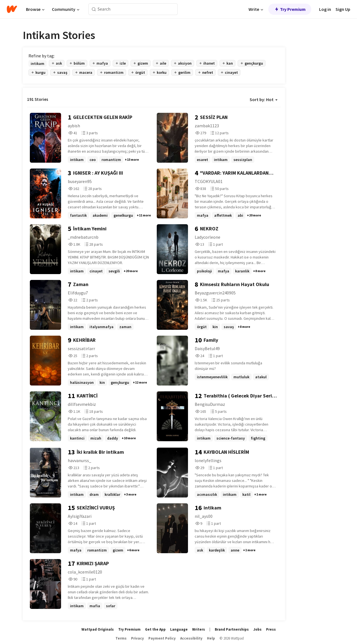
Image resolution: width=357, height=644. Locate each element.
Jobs (257, 629)
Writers (199, 629)
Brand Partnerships (232, 629)
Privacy (138, 638)
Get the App (155, 629)
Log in (325, 9)
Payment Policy (162, 638)
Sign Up (343, 9)
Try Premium (290, 9)
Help (211, 638)
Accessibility (191, 638)
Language (179, 629)
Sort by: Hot (264, 99)
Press (271, 629)
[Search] (94, 9)
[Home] (12, 9)
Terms (121, 638)
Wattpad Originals (98, 629)
